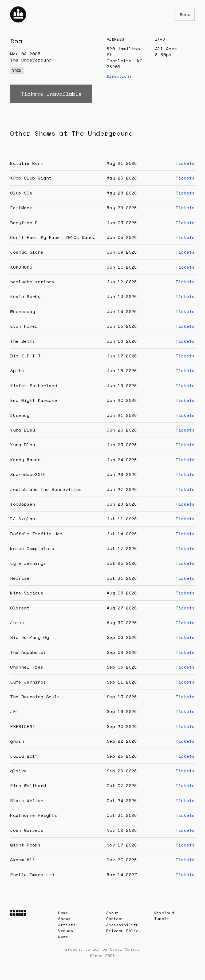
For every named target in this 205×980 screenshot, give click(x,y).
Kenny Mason (25, 460)
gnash (17, 741)
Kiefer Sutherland (33, 386)
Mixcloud (164, 913)
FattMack (21, 208)
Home (63, 913)
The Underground (31, 60)
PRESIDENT (23, 726)
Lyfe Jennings (28, 563)
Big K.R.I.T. (27, 356)
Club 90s (21, 193)
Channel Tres (27, 667)
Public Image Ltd (32, 875)
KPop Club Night (31, 178)
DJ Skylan (23, 519)
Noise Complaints (32, 548)
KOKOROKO (21, 267)
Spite (17, 371)
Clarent (20, 608)
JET (14, 711)
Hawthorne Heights (33, 815)
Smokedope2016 (28, 474)
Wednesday (23, 311)
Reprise (20, 578)
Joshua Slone (27, 252)
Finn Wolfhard (28, 785)
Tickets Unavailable (51, 94)
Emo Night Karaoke (33, 400)
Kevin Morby (25, 296)
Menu (185, 14)
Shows (64, 919)
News (63, 937)
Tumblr (162, 919)
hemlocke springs (32, 282)
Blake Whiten (27, 800)
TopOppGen (23, 504)
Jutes (17, 623)
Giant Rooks (25, 845)
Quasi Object (125, 949)
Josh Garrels (27, 830)
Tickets (185, 163)
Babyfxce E (24, 223)
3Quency (20, 415)
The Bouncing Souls (35, 697)
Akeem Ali (23, 860)
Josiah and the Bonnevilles (46, 489)
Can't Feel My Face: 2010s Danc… (53, 237)
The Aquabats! (28, 652)
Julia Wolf (24, 756)
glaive (18, 771)
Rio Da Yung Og (29, 637)
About (113, 913)
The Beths (23, 341)
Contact (115, 919)
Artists (67, 925)
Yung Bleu (23, 430)
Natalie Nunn (27, 163)
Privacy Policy (124, 931)
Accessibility (122, 925)
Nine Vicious (27, 593)
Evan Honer (24, 326)
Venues (66, 931)
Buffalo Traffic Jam (36, 534)
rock (17, 70)
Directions (119, 76)
